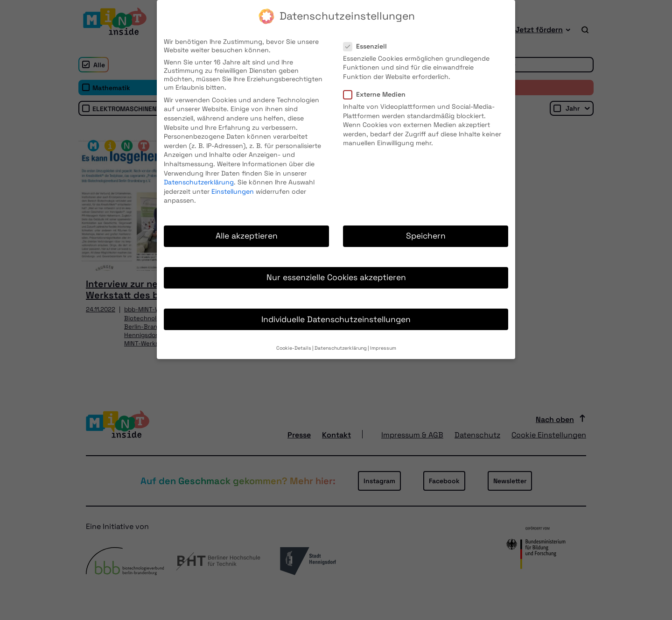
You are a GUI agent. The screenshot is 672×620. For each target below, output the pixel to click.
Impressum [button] (383, 339)
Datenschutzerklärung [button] (341, 339)
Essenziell (368, 37)
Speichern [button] (426, 227)
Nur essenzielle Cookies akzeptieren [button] (336, 269)
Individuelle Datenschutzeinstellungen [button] (336, 310)
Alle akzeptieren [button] (247, 227)
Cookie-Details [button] (294, 339)
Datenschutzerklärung (199, 173)
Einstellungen (233, 183)
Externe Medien (377, 85)
